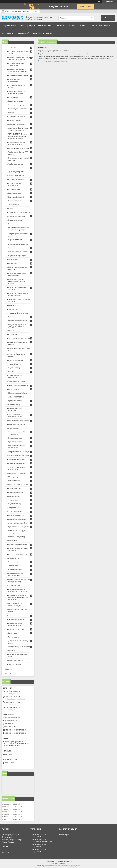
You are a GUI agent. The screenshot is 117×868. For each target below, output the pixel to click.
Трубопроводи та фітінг (17, 459)
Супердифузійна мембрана (18, 313)
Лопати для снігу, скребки (17, 523)
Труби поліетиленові (16, 164)
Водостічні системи (15, 220)
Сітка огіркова (13, 97)
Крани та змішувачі (15, 442)
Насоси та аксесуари (16, 438)
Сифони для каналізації (17, 216)
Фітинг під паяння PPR (16, 179)
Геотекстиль (13, 317)
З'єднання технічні (15, 512)
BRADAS (12, 372)
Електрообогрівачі (15, 201)
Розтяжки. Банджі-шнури (17, 537)
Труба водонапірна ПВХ (17, 172)
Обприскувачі (13, 500)
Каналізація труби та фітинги (19, 148)
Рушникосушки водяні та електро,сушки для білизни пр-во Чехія (18, 597)
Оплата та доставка (78, 26)
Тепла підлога (13, 566)
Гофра (11, 208)
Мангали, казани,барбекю (18, 393)
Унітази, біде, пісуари (16, 619)
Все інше (12, 651)
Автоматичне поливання (17, 124)
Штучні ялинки (14, 389)
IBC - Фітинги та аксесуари (18, 544)
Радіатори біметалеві (16, 197)
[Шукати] (92, 18)
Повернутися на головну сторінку (54, 61)
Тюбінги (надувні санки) (17, 382)
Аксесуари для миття (16, 515)
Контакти (60, 26)
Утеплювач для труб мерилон (19, 212)
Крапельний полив (15, 401)
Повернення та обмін (43, 33)
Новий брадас (13, 428)
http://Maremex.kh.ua (13, 717)
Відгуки (8, 673)
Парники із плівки (15, 120)
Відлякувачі (12, 541)
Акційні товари (9, 26)
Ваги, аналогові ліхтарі (17, 424)
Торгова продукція (15, 586)
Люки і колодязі (14, 205)
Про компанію (45, 26)
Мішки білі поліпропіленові (18, 321)
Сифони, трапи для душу (17, 105)
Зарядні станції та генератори (19, 647)
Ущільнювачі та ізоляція (17, 473)
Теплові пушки (14, 637)
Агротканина (13, 263)
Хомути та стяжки (15, 508)
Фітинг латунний (14, 189)
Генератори (13, 633)
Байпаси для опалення (17, 224)
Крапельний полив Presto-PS (19, 420)
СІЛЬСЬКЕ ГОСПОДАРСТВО (19, 554)
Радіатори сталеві (15, 193)
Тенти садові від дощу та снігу (19, 338)
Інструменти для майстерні (18, 562)
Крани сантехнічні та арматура (19, 527)
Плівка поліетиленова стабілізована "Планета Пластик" (17, 281)
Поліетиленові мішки (16, 360)
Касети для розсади (15, 101)
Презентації (23, 33)
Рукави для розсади (16, 660)
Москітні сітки (13, 305)
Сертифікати (8, 33)
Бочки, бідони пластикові (17, 109)
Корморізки (12, 331)
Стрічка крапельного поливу (18, 75)
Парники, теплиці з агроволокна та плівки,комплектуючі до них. (18, 242)
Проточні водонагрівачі (17, 463)
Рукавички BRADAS (15, 492)
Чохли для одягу (14, 309)
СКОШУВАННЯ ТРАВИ (17, 629)
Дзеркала (12, 615)
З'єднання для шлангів (17, 116)
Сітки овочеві (13, 334)
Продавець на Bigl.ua (58, 864)
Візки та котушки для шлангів (19, 485)
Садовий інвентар (15, 364)
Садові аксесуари (15, 368)
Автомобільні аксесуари (17, 519)
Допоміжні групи (14, 558)
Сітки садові (13, 248)
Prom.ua (70, 861)
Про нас (9, 669)
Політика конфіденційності (71, 866)
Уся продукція (27, 26)
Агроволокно (13, 259)
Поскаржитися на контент (53, 866)
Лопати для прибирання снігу (19, 385)
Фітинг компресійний (16, 168)
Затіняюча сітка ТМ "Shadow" (19, 252)
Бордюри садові (14, 496)
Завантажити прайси (101, 26)
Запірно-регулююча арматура (19, 452)
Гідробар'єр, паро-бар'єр (17, 256)
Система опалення (15, 570)
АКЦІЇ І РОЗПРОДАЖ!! (16, 397)
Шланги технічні (14, 481)
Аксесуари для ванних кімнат (19, 456)
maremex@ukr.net (12, 721)
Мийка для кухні (14, 477)
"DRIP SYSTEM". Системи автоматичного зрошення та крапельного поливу (18, 136)
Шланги (11, 113)
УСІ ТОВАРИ (11, 47)
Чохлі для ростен (15, 664)
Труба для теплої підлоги (17, 176)
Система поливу (14, 405)
